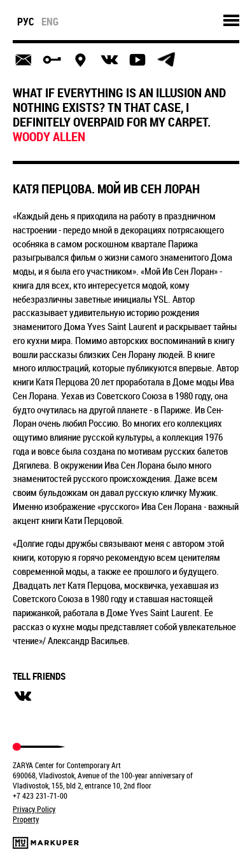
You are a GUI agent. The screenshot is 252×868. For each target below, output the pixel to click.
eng (50, 22)
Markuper (46, 843)
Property (26, 819)
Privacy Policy (34, 809)
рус (26, 22)
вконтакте (23, 696)
